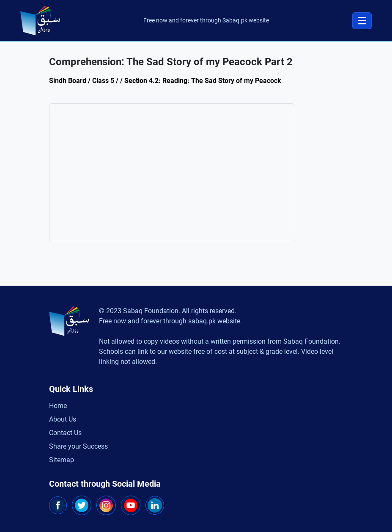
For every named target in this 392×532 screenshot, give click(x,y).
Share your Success (78, 446)
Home (58, 406)
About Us (63, 419)
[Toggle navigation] (362, 21)
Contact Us (65, 433)
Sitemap (62, 460)
